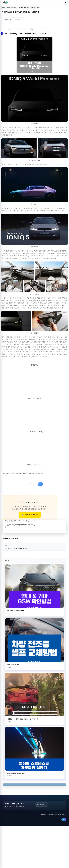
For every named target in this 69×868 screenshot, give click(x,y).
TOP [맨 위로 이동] (64, 861)
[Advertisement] (34, 514)
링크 (10, 253)
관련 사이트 (42, 846)
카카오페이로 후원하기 (31, 556)
